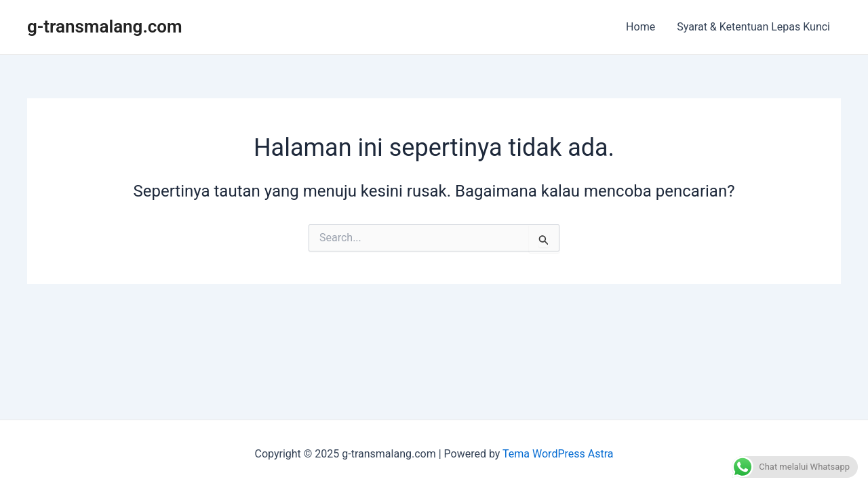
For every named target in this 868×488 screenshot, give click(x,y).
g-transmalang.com (105, 26)
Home (640, 27)
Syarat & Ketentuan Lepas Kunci (753, 27)
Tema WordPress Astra (558, 454)
